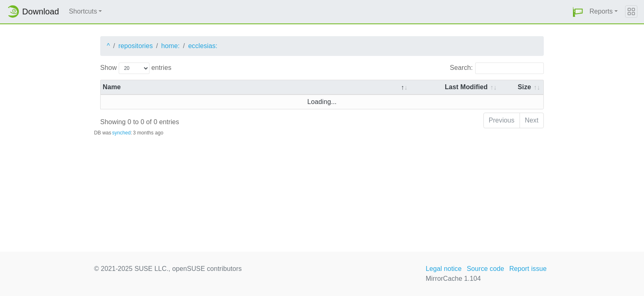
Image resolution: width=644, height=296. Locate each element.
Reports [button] (601, 11)
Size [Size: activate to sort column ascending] (524, 87)
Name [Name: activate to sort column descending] (112, 87)
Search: (497, 68)
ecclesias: (203, 46)
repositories (136, 46)
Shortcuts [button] (83, 11)
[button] (578, 12)
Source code (485, 269)
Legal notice (444, 269)
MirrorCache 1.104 (453, 279)
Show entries (136, 68)
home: (171, 46)
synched (121, 133)
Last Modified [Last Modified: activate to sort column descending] (466, 87)
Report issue (528, 269)
